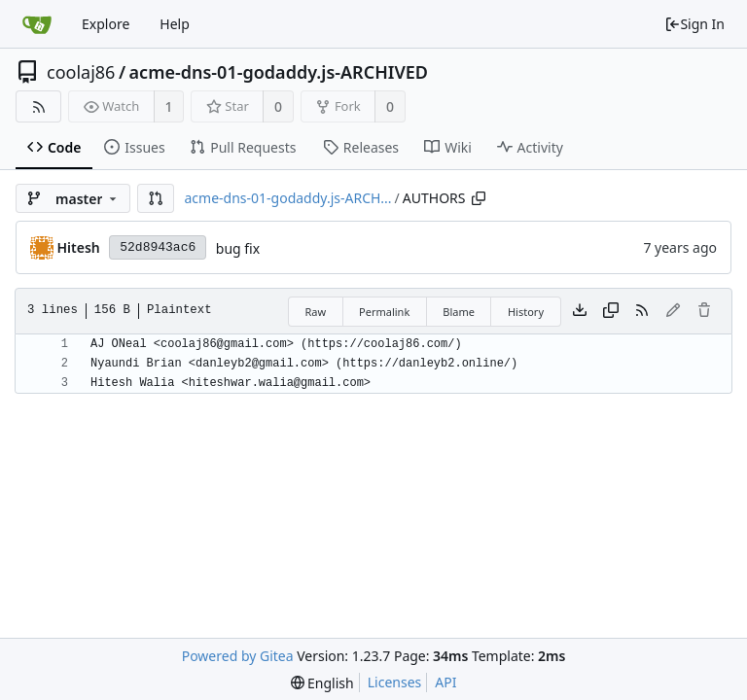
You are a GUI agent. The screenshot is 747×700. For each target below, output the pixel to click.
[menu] (322, 683)
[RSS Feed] (38, 106)
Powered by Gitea (238, 656)
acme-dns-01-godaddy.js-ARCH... (287, 198)
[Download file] (580, 311)
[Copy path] (479, 198)
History (526, 312)
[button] (156, 198)
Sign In (694, 24)
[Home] (37, 24)
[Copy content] (611, 311)
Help (175, 24)
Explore (106, 24)
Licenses (395, 682)
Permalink (384, 312)
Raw (315, 312)
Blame (459, 312)
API (445, 682)
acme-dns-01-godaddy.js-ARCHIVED (279, 72)
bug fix (238, 248)
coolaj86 (81, 72)
